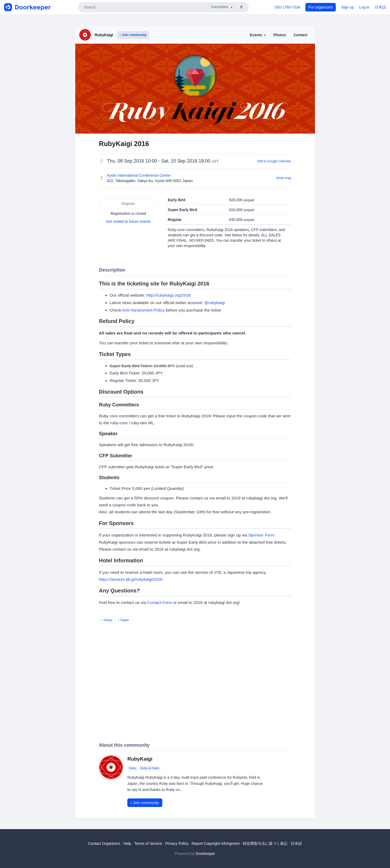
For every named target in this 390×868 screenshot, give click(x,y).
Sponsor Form (261, 535)
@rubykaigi (214, 303)
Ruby (133, 768)
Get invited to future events (128, 221)
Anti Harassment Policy (143, 310)
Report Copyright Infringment (216, 843)
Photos (280, 35)
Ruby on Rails (150, 768)
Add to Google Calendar (274, 161)
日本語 (380, 7)
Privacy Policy (177, 843)
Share (107, 620)
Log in (364, 7)
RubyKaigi (104, 35)
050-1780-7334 (287, 7)
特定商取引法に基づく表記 (265, 843)
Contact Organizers (104, 843)
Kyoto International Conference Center (139, 175)
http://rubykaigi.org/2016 (169, 295)
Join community (133, 35)
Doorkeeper (205, 854)
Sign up (347, 7)
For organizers (321, 7)
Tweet (123, 620)
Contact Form (159, 602)
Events (258, 35)
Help (127, 843)
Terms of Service (148, 843)
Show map (283, 178)
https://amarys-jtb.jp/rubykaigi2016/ (131, 579)
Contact (300, 35)
